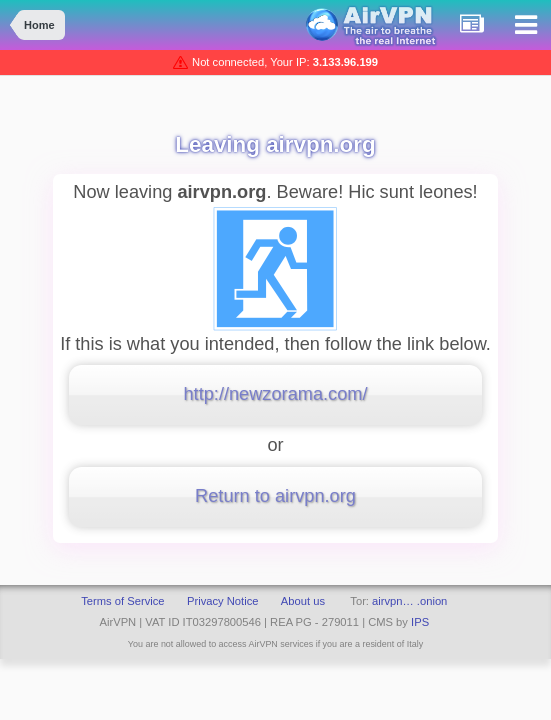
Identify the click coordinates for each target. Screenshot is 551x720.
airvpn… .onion (409, 601)
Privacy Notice (223, 601)
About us (303, 601)
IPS (420, 622)
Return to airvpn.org (275, 496)
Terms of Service (122, 601)
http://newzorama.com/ (276, 394)
